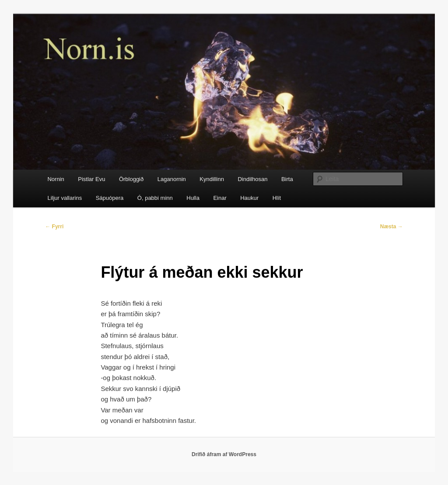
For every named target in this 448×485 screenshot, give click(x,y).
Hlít (277, 198)
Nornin (56, 179)
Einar (220, 198)
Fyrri (54, 227)
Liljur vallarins (65, 198)
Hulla (193, 198)
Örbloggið (131, 179)
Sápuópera (110, 198)
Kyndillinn (212, 179)
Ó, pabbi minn (155, 198)
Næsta (392, 227)
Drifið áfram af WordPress (224, 454)
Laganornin (172, 179)
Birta (287, 179)
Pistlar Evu (91, 179)
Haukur (249, 198)
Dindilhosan (252, 179)
